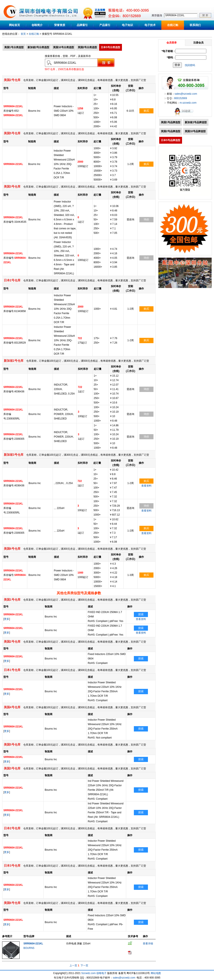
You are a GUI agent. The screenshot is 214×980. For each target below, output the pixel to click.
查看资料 (146, 486)
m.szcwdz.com (188, 103)
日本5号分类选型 (111, 47)
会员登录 (172, 43)
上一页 (73, 966)
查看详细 (148, 944)
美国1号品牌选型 (171, 122)
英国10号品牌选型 (195, 131)
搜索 (141, 614)
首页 (23, 34)
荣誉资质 (60, 25)
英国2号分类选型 (87, 47)
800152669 (181, 98)
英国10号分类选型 (63, 47)
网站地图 (156, 973)
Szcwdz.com (88, 973)
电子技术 (150, 25)
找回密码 (190, 65)
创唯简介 (37, 25)
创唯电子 (101, 973)
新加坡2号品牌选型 (196, 122)
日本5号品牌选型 (171, 140)
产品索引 (105, 25)
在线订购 (173, 25)
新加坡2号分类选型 (38, 47)
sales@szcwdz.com (186, 94)
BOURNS (29, 948)
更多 (7, 619)
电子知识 (127, 25)
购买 (146, 111)
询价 (146, 219)
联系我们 (195, 25)
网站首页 (14, 25)
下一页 (84, 966)
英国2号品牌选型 (171, 131)
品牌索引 (82, 25)
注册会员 (198, 43)
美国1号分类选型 (14, 47)
